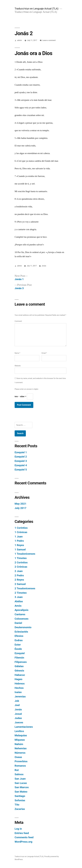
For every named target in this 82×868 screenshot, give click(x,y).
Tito (17, 805)
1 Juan (19, 537)
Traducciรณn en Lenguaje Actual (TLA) (37, 9)
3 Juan (19, 597)
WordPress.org (23, 842)
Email (44, 353)
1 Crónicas (21, 532)
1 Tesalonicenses (25, 554)
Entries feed (22, 833)
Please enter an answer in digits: (27, 389)
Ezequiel (20, 653)
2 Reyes (19, 580)
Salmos (19, 774)
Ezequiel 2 (21, 457)
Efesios (19, 636)
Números (20, 753)
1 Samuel (20, 549)
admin (20, 40)
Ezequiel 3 (21, 461)
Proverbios (21, 761)
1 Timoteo (21, 558)
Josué (18, 714)
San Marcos (22, 787)
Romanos (20, 766)
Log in (18, 829)
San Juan (20, 779)
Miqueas (20, 740)
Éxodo (18, 649)
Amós (18, 606)
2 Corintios (21, 562)
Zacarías (20, 809)
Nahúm (19, 744)
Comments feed (24, 837)
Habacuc (20, 675)
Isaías (18, 692)
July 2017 (20, 508)
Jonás (44, 266)
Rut (17, 770)
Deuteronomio (23, 627)
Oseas (18, 757)
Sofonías (20, 800)
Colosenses (22, 619)
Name (17, 353)
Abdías (19, 601)
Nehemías (21, 748)
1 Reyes (19, 545)
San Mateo (21, 792)
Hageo (18, 679)
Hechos (19, 688)
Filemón (19, 658)
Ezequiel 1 (21, 452)
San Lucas (21, 783)
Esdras (19, 640)
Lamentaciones (24, 727)
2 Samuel (20, 584)
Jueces (19, 722)
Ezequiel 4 (21, 465)
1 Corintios (21, 528)
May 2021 (20, 504)
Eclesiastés (21, 632)
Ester (18, 645)
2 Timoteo (21, 593)
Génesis (19, 671)
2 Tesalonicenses (25, 588)
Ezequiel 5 (21, 470)
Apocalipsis (22, 610)
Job (17, 701)
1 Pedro (19, 541)
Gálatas (19, 666)
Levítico (19, 731)
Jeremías (20, 696)
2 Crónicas (21, 567)
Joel (17, 705)
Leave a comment (49, 40)
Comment (18, 321)
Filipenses (21, 662)
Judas (18, 718)
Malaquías (21, 735)
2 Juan (19, 571)
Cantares (20, 614)
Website (18, 366)
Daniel (18, 623)
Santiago (20, 796)
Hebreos (20, 684)
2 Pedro (19, 575)
